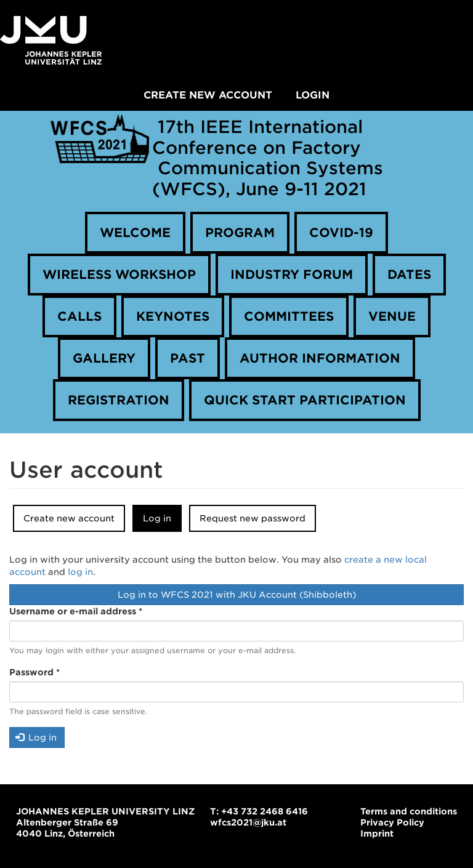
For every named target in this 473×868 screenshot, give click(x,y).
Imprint (377, 834)
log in (80, 572)
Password (34, 672)
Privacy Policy (392, 822)
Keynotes (173, 316)
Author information (320, 358)
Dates (409, 275)
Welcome (135, 233)
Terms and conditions (409, 811)
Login (313, 95)
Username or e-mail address (76, 611)
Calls (79, 316)
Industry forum (292, 275)
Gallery (104, 358)
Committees (289, 316)
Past (188, 358)
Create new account (208, 95)
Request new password (253, 518)
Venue (392, 316)
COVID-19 (341, 233)
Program (240, 233)
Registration (119, 400)
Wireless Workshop (119, 275)
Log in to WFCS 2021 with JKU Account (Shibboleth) (237, 595)
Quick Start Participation (305, 400)
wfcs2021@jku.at (248, 822)
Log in (162, 522)
